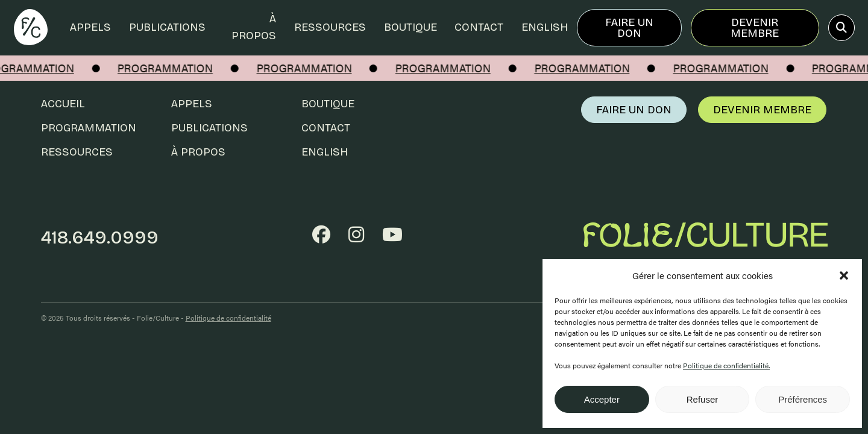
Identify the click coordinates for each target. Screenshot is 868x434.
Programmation (89, 128)
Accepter (602, 399)
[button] (844, 275)
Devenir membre (755, 28)
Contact (479, 27)
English (545, 27)
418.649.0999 (100, 237)
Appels (90, 27)
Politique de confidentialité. (726, 365)
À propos (254, 27)
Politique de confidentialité (228, 318)
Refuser (703, 399)
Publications (167, 27)
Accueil (63, 104)
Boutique (410, 27)
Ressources (330, 27)
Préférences (803, 399)
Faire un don (629, 28)
